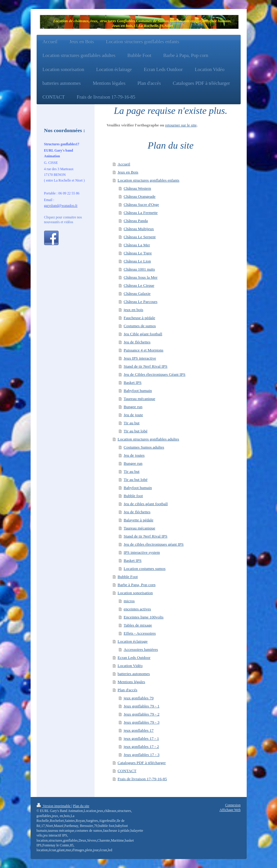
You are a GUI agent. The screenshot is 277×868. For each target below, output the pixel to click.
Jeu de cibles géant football (146, 504)
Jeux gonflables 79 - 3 (142, 722)
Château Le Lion (137, 261)
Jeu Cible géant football (143, 334)
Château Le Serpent (140, 237)
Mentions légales (131, 682)
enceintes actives (137, 609)
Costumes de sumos (140, 326)
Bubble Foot (128, 577)
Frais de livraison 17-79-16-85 (142, 779)
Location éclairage (133, 641)
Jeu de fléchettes (137, 342)
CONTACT (127, 771)
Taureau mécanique (139, 399)
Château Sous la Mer (141, 277)
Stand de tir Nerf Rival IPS (146, 366)
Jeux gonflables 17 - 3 (142, 755)
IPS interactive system (142, 552)
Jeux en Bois (128, 172)
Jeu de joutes (134, 455)
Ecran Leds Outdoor (134, 658)
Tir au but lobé (135, 431)
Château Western (137, 188)
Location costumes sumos (145, 569)
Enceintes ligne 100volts (144, 617)
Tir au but (132, 423)
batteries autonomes (134, 674)
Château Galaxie (137, 293)
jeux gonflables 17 (139, 730)
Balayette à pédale (138, 520)
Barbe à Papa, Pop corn (137, 585)
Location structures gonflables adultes (148, 439)
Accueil (124, 164)
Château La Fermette (141, 213)
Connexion (233, 805)
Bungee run (133, 407)
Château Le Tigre (138, 253)
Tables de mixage (138, 625)
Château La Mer (137, 245)
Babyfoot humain (138, 391)
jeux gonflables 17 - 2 (141, 747)
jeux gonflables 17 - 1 (141, 738)
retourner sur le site (181, 125)
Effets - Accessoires (140, 633)
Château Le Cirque (139, 285)
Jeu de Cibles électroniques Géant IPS (155, 374)
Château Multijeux (139, 229)
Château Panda (136, 221)
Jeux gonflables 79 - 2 (142, 714)
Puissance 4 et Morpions (143, 350)
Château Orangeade (140, 196)
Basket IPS (133, 382)
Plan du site (81, 806)
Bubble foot (133, 496)
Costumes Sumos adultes (144, 447)
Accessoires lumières (141, 649)
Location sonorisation (135, 593)
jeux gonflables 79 (139, 698)
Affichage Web (230, 810)
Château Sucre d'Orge (141, 204)
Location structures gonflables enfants (149, 180)
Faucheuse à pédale (139, 318)
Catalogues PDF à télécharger (142, 763)
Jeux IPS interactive (140, 358)
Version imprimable (54, 806)
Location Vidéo (130, 666)
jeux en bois (133, 310)
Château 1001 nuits (139, 269)
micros (129, 601)
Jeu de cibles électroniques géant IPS (154, 544)
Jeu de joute (133, 415)
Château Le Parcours (140, 302)
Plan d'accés (128, 690)
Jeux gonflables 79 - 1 (142, 706)
